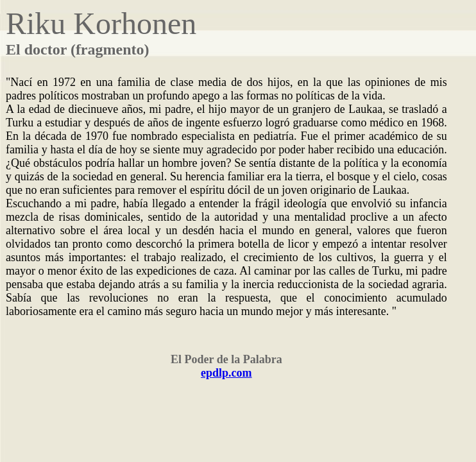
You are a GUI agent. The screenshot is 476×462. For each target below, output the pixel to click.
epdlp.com (226, 373)
